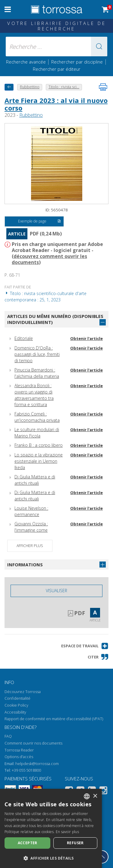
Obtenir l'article (86, 338)
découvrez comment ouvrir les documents (49, 259)
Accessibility (15, 712)
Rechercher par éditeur (57, 69)
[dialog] (51, 828)
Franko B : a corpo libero (39, 445)
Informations (25, 565)
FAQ (8, 736)
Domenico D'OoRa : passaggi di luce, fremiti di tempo (37, 354)
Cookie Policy (16, 705)
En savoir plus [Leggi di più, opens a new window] (67, 832)
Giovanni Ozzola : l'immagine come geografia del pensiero (36, 530)
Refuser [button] (75, 843)
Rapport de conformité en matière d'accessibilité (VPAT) (54, 719)
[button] (99, 47)
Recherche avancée (27, 62)
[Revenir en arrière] (9, 87)
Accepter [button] (28, 843)
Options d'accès (19, 757)
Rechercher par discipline (77, 62)
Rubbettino (31, 115)
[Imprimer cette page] (103, 87)
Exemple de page (39, 222)
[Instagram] (103, 791)
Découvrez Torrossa (23, 692)
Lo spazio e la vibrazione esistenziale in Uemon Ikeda (39, 461)
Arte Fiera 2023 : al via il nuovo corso (56, 104)
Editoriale (24, 338)
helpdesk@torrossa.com (37, 764)
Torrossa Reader (19, 750)
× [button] (95, 796)
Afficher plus (30, 546)
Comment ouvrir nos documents (33, 743)
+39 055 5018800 (26, 770)
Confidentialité (17, 698)
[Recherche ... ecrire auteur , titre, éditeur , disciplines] (57, 47)
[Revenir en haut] (102, 857)
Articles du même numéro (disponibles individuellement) (55, 319)
